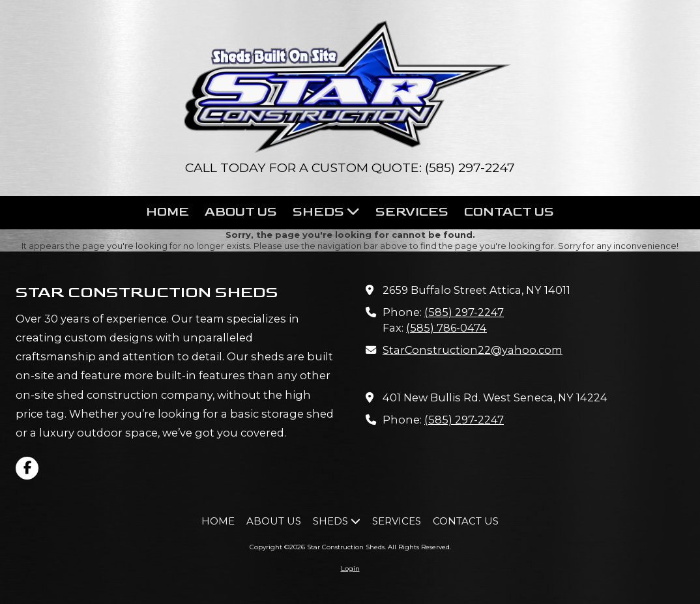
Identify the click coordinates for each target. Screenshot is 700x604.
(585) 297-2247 (464, 312)
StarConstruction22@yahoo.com (473, 350)
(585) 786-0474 (446, 328)
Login (350, 568)
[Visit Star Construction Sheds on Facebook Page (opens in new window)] (27, 468)
